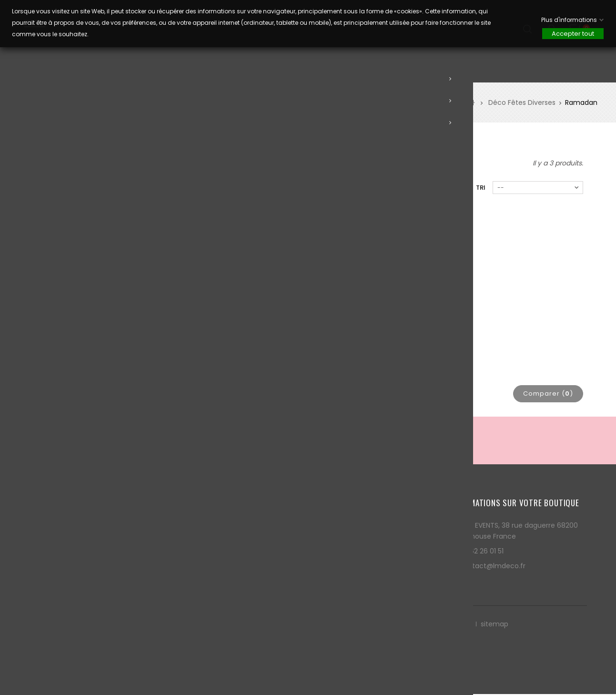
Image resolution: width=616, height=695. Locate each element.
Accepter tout (573, 34)
